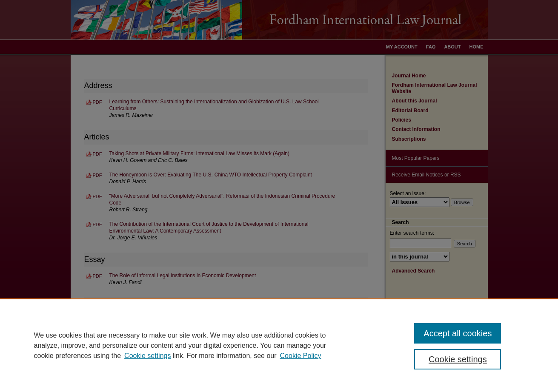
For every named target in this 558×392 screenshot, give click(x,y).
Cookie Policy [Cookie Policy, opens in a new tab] (301, 356)
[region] (279, 345)
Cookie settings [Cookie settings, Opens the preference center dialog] (458, 359)
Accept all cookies (458, 333)
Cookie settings (147, 356)
